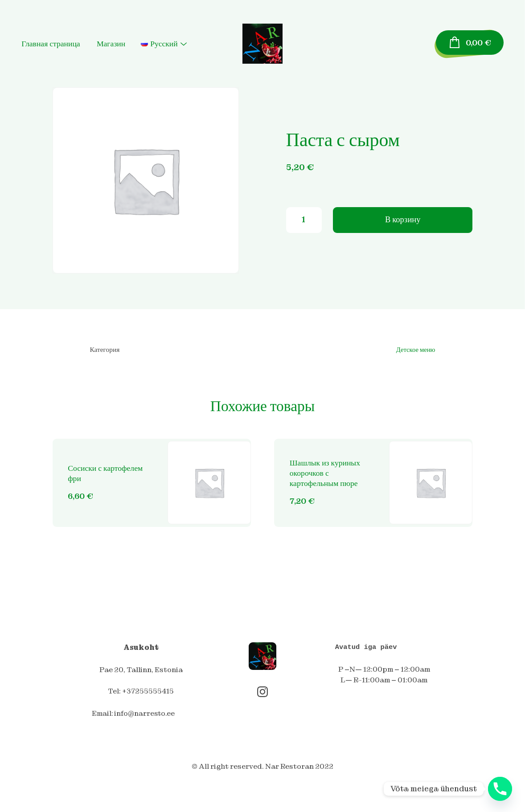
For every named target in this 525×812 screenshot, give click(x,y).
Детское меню (415, 350)
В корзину (403, 222)
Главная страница (65, 37)
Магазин (125, 37)
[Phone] (500, 789)
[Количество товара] (304, 222)
